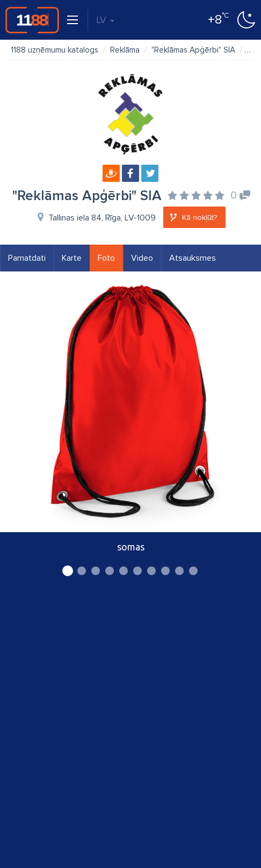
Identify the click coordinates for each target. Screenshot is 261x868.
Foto (106, 258)
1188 (32, 20)
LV (105, 20)
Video (142, 258)
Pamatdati (27, 258)
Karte (72, 258)
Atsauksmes (193, 258)
